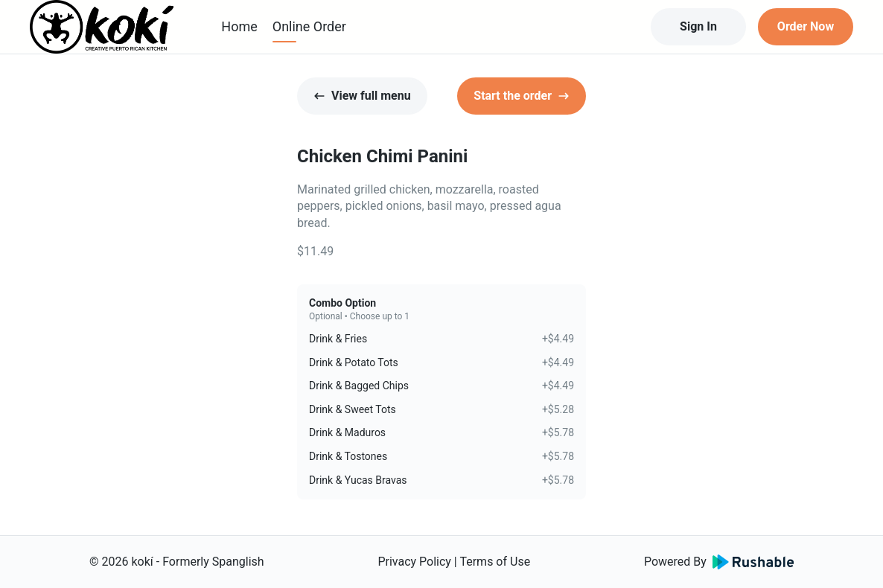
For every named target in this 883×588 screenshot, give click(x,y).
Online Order (309, 26)
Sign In (698, 26)
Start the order (522, 96)
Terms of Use (495, 562)
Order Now (806, 26)
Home (239, 26)
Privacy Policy (414, 562)
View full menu (362, 96)
